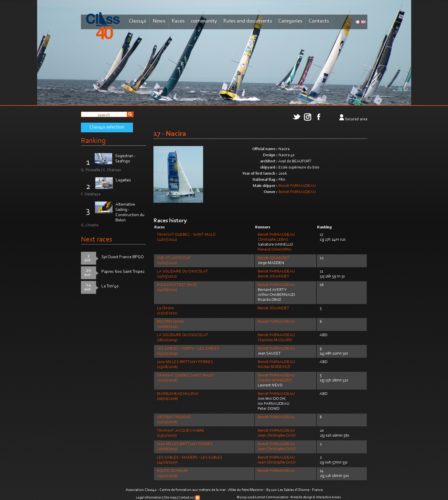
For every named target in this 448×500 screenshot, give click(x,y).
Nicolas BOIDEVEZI (274, 367)
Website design (301, 497)
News (159, 21)
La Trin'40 (110, 286)
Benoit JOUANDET (274, 258)
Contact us (186, 498)
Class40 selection (107, 127)
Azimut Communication (271, 497)
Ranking (93, 141)
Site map (170, 498)
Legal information (149, 498)
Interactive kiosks (328, 497)
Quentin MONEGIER (275, 381)
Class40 (138, 21)
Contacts (319, 21)
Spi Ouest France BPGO (123, 257)
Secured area (356, 119)
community (204, 21)
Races (178, 21)
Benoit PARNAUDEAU (297, 186)
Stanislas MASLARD (275, 340)
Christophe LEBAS (273, 240)
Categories (290, 21)
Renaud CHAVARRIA (275, 250)
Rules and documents (248, 21)
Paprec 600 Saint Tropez (123, 272)
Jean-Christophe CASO (277, 436)
